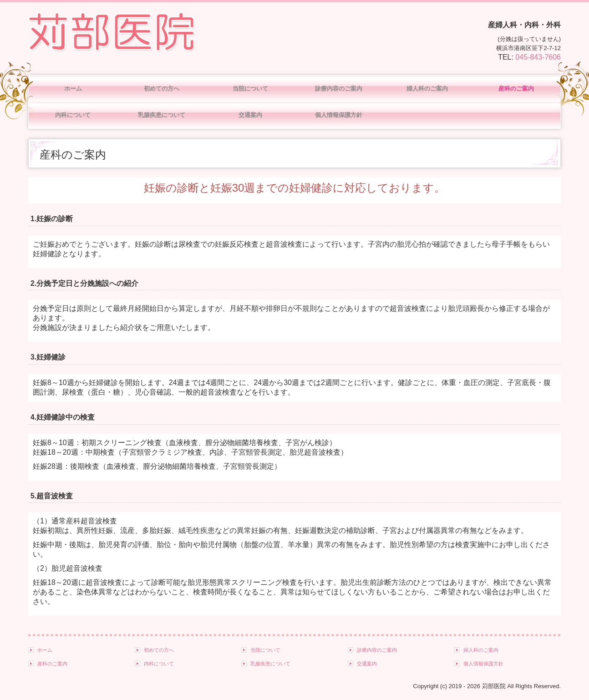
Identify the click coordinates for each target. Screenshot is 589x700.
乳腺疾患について (162, 115)
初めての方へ (162, 89)
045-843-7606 (538, 57)
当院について (250, 89)
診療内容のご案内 (339, 89)
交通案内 (250, 115)
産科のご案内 (516, 89)
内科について (73, 115)
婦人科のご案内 (427, 89)
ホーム (73, 89)
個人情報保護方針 (339, 115)
